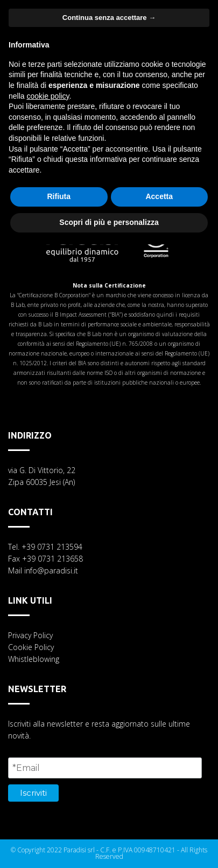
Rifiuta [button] (59, 196)
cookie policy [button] (48, 96)
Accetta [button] (159, 196)
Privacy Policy (30, 635)
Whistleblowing (34, 659)
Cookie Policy (31, 647)
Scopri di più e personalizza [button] (109, 222)
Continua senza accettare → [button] (109, 18)
